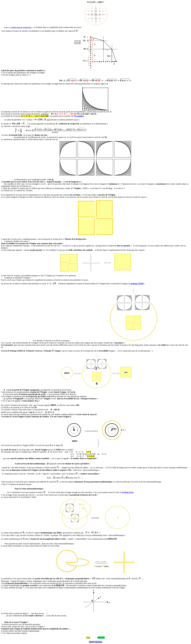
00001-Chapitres (96, 642)
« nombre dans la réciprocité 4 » (21, 27)
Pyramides (79, 116)
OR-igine (101, 637)
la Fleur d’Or (128, 492)
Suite (88, 637)
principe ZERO (137, 284)
